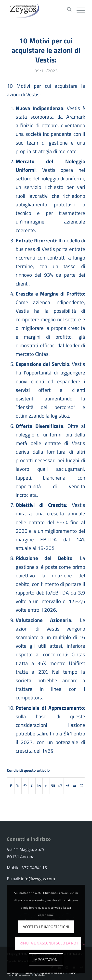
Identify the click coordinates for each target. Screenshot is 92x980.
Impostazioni (46, 960)
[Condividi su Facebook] (11, 786)
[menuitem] (67, 10)
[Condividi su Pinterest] (32, 786)
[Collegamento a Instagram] (81, 786)
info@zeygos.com (38, 879)
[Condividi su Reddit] (60, 786)
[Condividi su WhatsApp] (25, 786)
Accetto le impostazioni (46, 927)
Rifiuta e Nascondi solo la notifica (50, 943)
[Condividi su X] (18, 786)
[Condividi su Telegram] (67, 786)
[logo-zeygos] (38, 10)
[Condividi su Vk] (53, 786)
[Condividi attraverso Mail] (74, 786)
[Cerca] (67, 10)
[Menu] (78, 10)
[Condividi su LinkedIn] (39, 786)
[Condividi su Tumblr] (46, 786)
